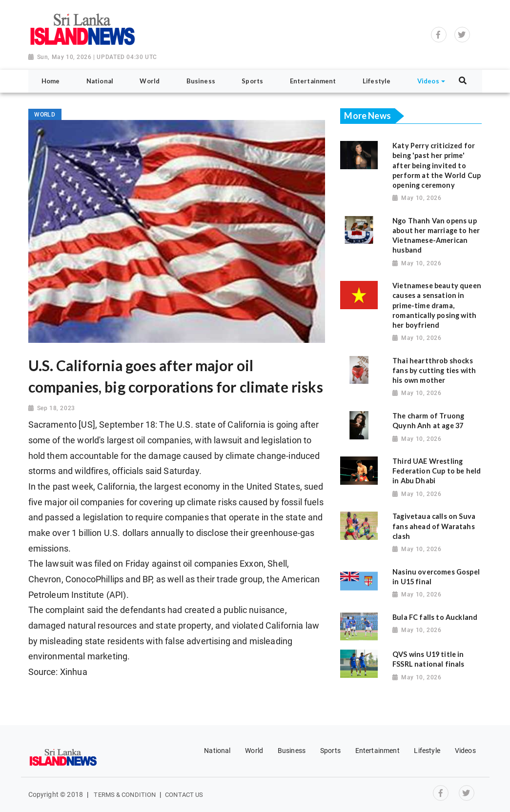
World (254, 751)
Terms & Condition (125, 795)
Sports (330, 751)
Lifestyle (427, 751)
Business (292, 751)
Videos (465, 751)
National (217, 751)
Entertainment (377, 751)
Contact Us (184, 795)
